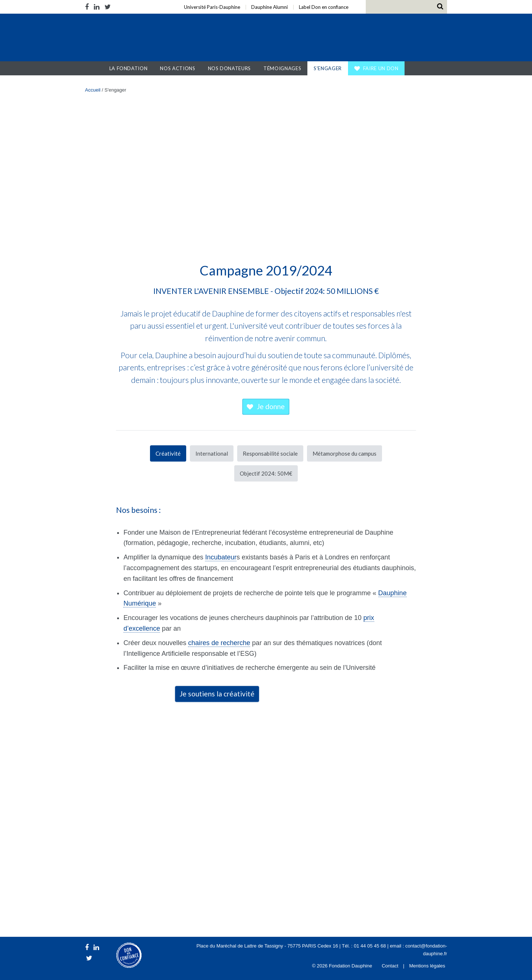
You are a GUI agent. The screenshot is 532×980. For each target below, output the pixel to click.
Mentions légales (427, 966)
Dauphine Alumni (270, 7)
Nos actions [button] (178, 68)
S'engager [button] (328, 68)
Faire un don (381, 68)
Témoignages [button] (282, 68)
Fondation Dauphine (132, 38)
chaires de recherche (219, 643)
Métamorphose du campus (345, 453)
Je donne (271, 406)
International (212, 453)
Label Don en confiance (324, 7)
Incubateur (221, 557)
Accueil (96, 68)
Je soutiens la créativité (217, 694)
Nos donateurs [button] (229, 68)
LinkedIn (97, 7)
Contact (390, 966)
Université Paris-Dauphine (212, 7)
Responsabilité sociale (270, 453)
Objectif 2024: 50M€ (266, 473)
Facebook (88, 7)
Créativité (168, 453)
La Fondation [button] (129, 68)
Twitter (108, 7)
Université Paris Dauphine (376, 38)
